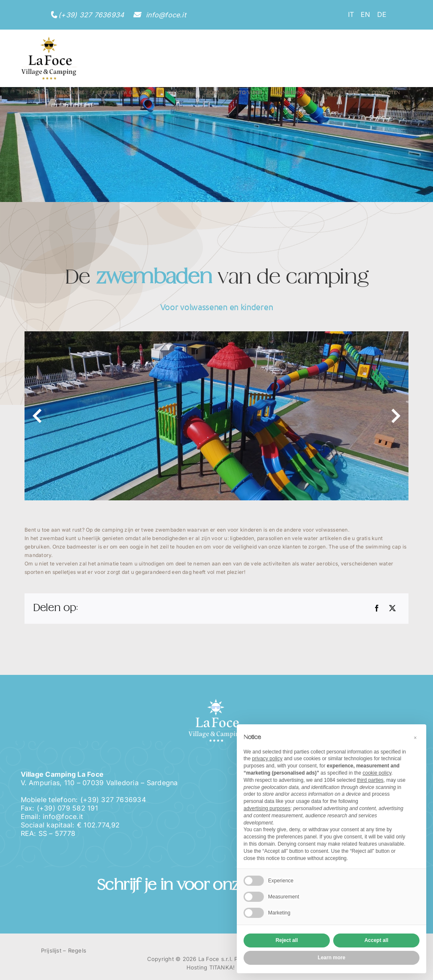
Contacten (386, 93)
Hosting (197, 967)
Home (34, 93)
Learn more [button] (331, 958)
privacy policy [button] (267, 759)
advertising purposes (267, 808)
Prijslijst (51, 950)
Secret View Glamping (126, 93)
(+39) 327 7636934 (91, 15)
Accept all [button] (377, 940)
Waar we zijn (341, 93)
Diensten (179, 93)
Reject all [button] (287, 940)
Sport (212, 93)
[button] (415, 738)
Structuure (69, 93)
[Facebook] (377, 609)
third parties (370, 780)
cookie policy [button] (377, 773)
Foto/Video (247, 93)
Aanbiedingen (293, 93)
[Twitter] (392, 609)
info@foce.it (165, 15)
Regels (77, 950)
